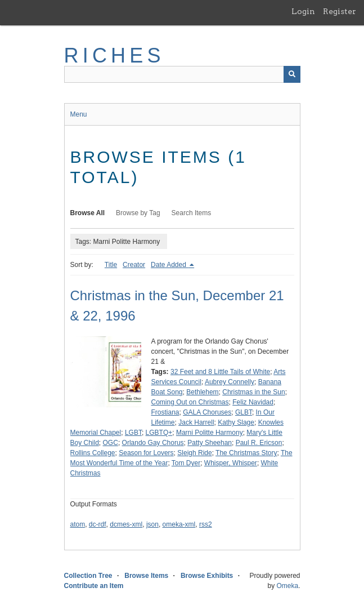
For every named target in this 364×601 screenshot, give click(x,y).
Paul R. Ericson (259, 443)
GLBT (244, 412)
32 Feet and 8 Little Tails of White (220, 372)
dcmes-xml (126, 524)
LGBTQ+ (159, 433)
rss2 (206, 524)
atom (78, 524)
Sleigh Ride (194, 453)
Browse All (88, 213)
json (152, 524)
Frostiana (165, 412)
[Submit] (292, 74)
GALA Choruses (207, 412)
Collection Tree (88, 576)
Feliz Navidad (253, 402)
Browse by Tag (138, 213)
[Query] (182, 74)
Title (111, 265)
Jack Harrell (196, 422)
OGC (111, 443)
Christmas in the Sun (253, 392)
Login (303, 11)
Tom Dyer (186, 463)
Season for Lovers (146, 453)
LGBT (133, 433)
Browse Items (146, 576)
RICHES (114, 55)
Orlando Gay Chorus (153, 443)
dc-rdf (98, 524)
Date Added (169, 265)
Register (340, 11)
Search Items (192, 213)
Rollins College (93, 453)
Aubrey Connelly (230, 382)
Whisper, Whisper (231, 463)
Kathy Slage (236, 422)
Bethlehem (202, 392)
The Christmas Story (246, 453)
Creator (134, 265)
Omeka (287, 586)
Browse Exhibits (207, 576)
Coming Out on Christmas (190, 402)
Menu (79, 114)
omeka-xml (179, 524)
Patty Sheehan (210, 443)
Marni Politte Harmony (210, 433)
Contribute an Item (94, 586)
